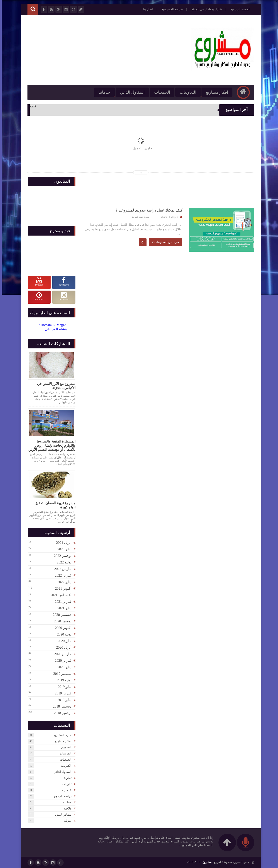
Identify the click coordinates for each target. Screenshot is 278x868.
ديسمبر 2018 (60, 706)
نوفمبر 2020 (61, 621)
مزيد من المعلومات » (164, 242)
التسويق (65, 747)
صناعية (65, 802)
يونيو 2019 (62, 680)
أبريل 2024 (62, 543)
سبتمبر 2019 (61, 674)
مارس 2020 (61, 654)
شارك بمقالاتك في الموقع (205, 9)
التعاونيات (186, 92)
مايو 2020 (63, 641)
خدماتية (65, 790)
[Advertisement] (105, 50)
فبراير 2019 (61, 693)
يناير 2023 (63, 549)
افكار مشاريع (215, 92)
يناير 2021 (63, 608)
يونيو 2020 (62, 634)
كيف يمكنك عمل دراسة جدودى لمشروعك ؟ (147, 210)
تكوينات (65, 784)
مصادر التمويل (61, 815)
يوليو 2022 (62, 562)
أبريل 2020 (62, 647)
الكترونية (64, 766)
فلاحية (66, 809)
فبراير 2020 (61, 660)
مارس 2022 (61, 569)
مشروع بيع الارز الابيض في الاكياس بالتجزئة (55, 386)
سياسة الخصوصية (170, 9)
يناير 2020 (63, 667)
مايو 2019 (63, 687)
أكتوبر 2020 (61, 628)
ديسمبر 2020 (60, 615)
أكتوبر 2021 (61, 588)
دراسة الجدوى (61, 796)
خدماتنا (103, 92)
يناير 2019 (63, 700)
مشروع (205, 862)
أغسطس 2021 (59, 595)
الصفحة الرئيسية (239, 9)
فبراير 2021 (61, 602)
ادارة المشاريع (61, 735)
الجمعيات (160, 92)
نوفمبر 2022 (61, 556)
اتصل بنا (146, 9)
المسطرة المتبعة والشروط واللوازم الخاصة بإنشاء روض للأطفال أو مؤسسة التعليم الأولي (50, 445)
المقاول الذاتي (130, 92)
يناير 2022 (63, 582)
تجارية (66, 778)
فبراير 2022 (61, 575)
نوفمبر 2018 (61, 713)
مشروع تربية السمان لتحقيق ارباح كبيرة (53, 505)
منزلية (66, 821)
